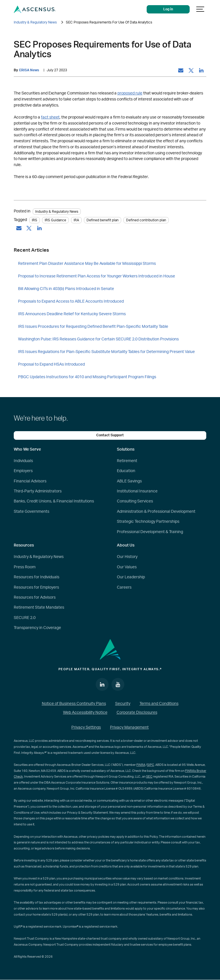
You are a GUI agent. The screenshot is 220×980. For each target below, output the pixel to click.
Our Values (127, 567)
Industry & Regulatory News (35, 22)
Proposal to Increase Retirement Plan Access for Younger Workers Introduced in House (97, 276)
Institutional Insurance (137, 491)
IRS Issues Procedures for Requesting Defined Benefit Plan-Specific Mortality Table (93, 327)
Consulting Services (135, 501)
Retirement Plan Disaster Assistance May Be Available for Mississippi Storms (87, 264)
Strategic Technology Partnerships (148, 522)
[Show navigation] (201, 9)
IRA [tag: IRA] (76, 220)
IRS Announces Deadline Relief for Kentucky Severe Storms (72, 314)
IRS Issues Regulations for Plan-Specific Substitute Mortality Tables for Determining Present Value (106, 352)
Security (123, 704)
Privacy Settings (86, 727)
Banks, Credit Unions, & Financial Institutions (54, 501)
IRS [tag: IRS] (35, 220)
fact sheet (50, 117)
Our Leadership (131, 577)
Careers (124, 587)
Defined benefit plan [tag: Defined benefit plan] (103, 220)
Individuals (23, 461)
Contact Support (110, 435)
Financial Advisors (30, 481)
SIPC (151, 765)
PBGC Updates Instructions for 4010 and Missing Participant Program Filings (87, 377)
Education (126, 471)
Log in (169, 9)
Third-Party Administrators (38, 491)
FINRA (141, 765)
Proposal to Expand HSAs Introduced (51, 364)
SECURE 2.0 (25, 618)
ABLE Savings (129, 481)
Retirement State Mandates (39, 608)
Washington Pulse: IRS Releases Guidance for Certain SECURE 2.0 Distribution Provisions (98, 339)
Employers (23, 471)
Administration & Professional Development (156, 512)
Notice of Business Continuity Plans (74, 704)
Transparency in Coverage (37, 628)
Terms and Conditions (159, 704)
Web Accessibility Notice (85, 713)
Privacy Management (129, 727)
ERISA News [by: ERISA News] (29, 70)
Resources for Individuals (37, 577)
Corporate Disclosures (137, 713)
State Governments (32, 512)
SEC (149, 777)
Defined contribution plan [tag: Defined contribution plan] (146, 220)
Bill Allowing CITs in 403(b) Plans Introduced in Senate (66, 289)
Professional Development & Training (150, 532)
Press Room (25, 567)
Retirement (127, 461)
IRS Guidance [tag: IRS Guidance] (55, 220)
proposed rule (130, 93)
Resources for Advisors (35, 598)
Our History (127, 557)
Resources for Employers (36, 587)
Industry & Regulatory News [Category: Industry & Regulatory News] (57, 212)
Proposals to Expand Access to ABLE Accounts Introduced (71, 301)
